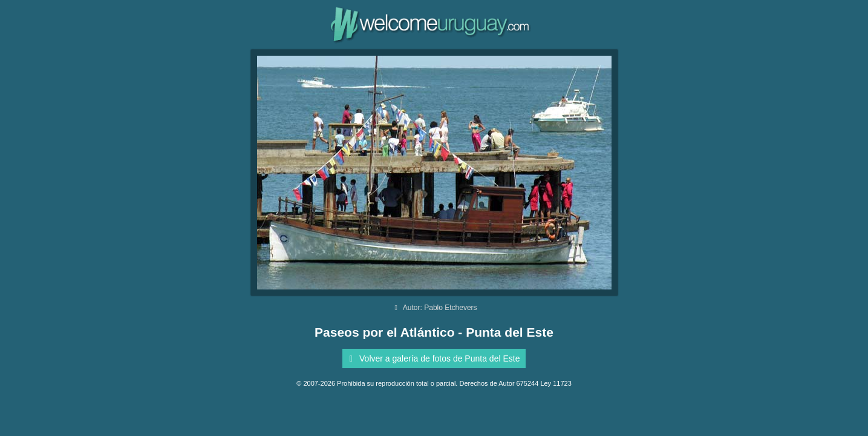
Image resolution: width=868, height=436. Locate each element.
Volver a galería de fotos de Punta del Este (433, 358)
